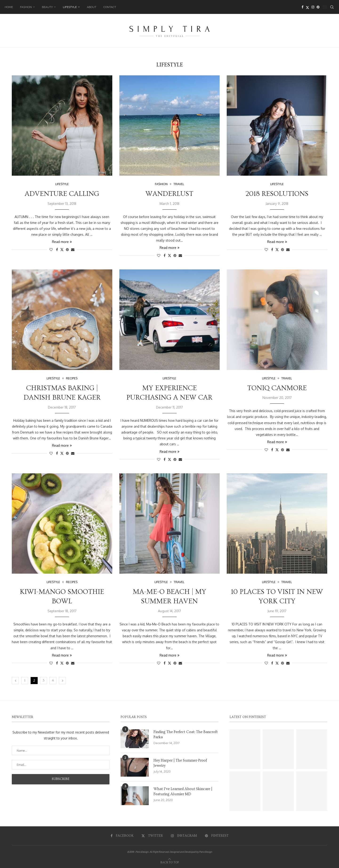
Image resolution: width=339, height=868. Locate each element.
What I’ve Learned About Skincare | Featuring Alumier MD (183, 791)
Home (9, 7)
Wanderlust (169, 194)
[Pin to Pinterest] (67, 249)
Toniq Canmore (277, 388)
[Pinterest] (318, 7)
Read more (62, 242)
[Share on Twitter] (62, 249)
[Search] (332, 7)
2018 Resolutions (277, 194)
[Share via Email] (73, 249)
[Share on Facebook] (57, 249)
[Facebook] (303, 7)
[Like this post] (51, 249)
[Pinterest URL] (245, 749)
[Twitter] (307, 7)
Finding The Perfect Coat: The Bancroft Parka (186, 734)
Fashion (26, 7)
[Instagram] (313, 7)
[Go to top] (170, 862)
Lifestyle (70, 7)
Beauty (47, 7)
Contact (110, 7)
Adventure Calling (62, 194)
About (92, 7)
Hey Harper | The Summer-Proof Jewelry (180, 763)
